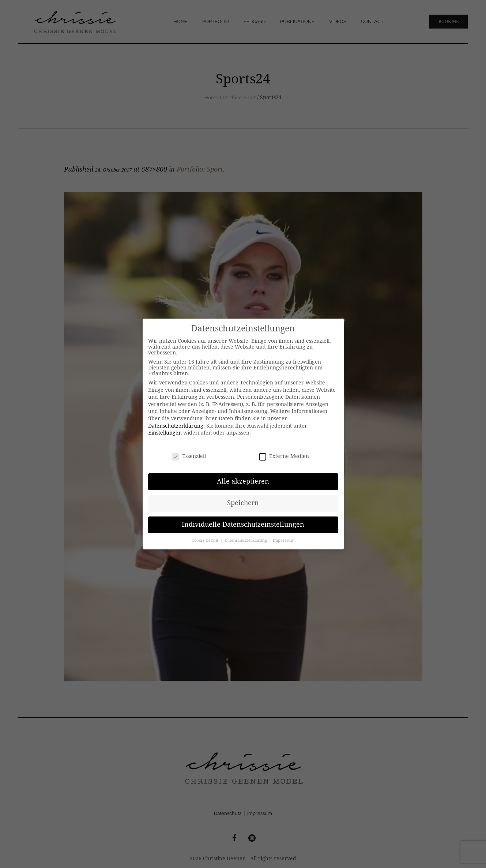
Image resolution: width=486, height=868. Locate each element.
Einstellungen (165, 433)
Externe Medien (284, 456)
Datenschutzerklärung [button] (246, 540)
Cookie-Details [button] (206, 540)
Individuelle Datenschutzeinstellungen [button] (243, 525)
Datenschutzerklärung (176, 426)
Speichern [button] (243, 503)
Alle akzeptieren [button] (243, 481)
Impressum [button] (284, 540)
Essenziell (189, 456)
